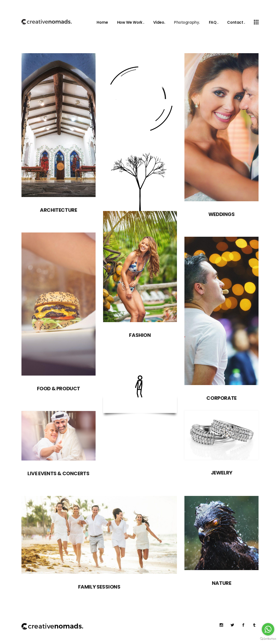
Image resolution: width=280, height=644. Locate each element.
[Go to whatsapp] (268, 629)
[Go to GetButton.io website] (268, 639)
